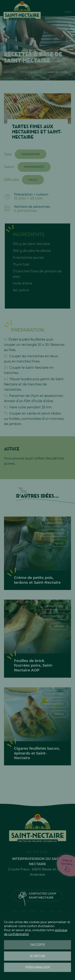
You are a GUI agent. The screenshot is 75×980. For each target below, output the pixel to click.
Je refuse (37, 956)
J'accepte (37, 945)
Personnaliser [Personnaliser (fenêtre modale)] (38, 967)
